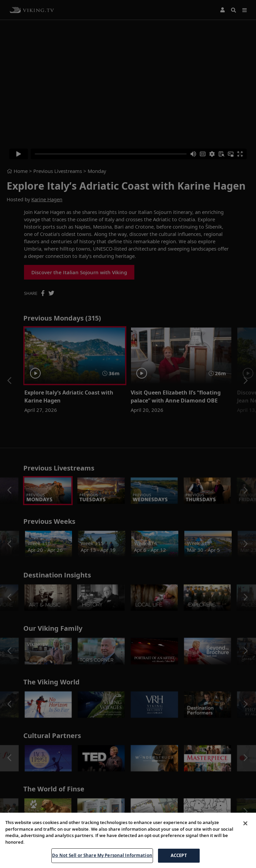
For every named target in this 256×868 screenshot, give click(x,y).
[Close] (245, 832)
